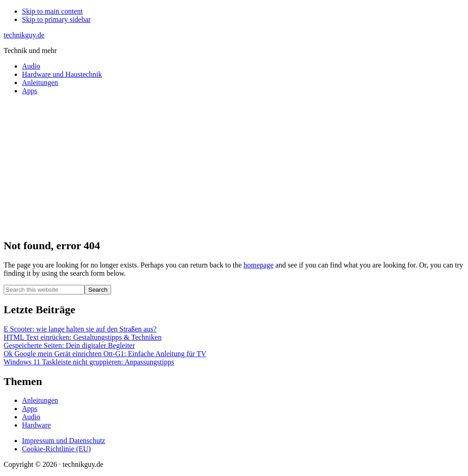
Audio (31, 417)
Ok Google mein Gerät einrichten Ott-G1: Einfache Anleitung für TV (105, 354)
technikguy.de (24, 35)
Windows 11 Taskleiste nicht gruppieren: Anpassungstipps (89, 362)
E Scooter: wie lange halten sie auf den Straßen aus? (80, 329)
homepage (259, 265)
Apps (30, 409)
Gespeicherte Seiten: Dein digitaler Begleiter (69, 345)
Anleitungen (40, 400)
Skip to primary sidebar (56, 19)
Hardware (36, 425)
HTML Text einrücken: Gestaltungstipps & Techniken (82, 337)
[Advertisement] (234, 166)
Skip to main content (52, 11)
